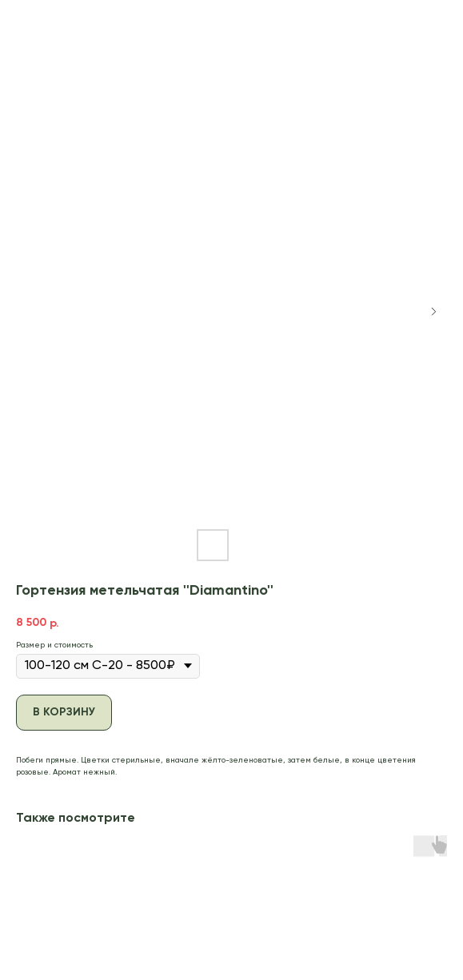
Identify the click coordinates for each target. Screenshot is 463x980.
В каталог (45, 22)
